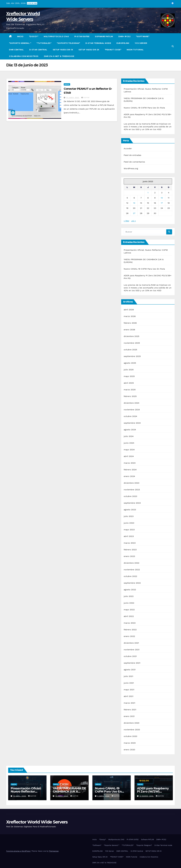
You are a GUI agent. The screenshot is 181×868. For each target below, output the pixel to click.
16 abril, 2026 (20, 796)
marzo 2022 (130, 623)
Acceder (128, 148)
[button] (173, 46)
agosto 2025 (130, 363)
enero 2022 (129, 636)
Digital (67, 84)
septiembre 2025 (132, 356)
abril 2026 (129, 310)
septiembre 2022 (132, 583)
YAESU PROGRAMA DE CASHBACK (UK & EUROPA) (69, 791)
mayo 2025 (129, 376)
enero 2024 (129, 476)
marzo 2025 (130, 390)
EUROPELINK (123, 43)
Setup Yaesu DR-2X (89, 50)
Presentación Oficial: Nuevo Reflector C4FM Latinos (26, 791)
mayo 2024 (129, 450)
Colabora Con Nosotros (24, 56)
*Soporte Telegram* (68, 43)
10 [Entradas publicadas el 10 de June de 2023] (162, 198)
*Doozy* (34, 36)
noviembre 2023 (132, 490)
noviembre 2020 (132, 730)
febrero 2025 (130, 396)
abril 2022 (129, 616)
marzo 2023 (130, 543)
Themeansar (54, 851)
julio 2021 (128, 676)
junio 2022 (129, 603)
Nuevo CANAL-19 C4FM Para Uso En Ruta (144, 108)
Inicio (20, 36)
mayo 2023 (129, 530)
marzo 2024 (130, 463)
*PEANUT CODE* (113, 50)
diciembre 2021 (131, 643)
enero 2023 (129, 556)
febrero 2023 (130, 550)
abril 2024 (129, 456)
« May (126, 221)
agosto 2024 (130, 430)
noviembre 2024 (132, 410)
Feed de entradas (132, 155)
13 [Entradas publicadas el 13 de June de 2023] (134, 203)
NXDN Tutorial (135, 50)
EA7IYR (85, 98)
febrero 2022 (130, 630)
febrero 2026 (130, 323)
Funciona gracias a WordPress (18, 851)
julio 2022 (129, 596)
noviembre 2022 (132, 570)
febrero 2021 (130, 710)
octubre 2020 (130, 736)
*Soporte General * (20, 43)
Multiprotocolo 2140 (56, 36)
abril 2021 (129, 696)
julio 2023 (129, 516)
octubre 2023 (130, 496)
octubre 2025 (130, 350)
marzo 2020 (130, 743)
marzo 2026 (130, 316)
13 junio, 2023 (73, 98)
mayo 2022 (129, 610)
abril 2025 (129, 383)
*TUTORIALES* (44, 43)
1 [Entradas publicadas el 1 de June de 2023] (148, 193)
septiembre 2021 (132, 663)
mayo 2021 (129, 690)
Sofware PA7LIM (104, 36)
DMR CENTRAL (16, 50)
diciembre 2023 (131, 483)
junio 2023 (129, 523)
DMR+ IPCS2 (124, 36)
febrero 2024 (130, 470)
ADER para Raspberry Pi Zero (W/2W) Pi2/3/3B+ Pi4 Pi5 (153, 791)
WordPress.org (131, 168)
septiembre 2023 (132, 503)
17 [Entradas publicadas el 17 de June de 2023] (162, 203)
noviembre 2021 (132, 650)
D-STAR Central (38, 50)
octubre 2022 (130, 576)
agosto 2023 (130, 510)
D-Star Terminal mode (98, 43)
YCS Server (141, 43)
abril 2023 (129, 536)
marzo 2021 (129, 703)
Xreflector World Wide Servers (37, 822)
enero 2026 (129, 330)
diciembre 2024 (131, 403)
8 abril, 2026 (104, 796)
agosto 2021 (130, 670)
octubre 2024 (130, 416)
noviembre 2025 (132, 343)
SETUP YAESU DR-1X (63, 50)
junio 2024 (129, 443)
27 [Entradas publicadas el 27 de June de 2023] (134, 213)
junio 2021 (129, 683)
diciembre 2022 (131, 563)
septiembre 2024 (132, 423)
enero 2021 (129, 716)
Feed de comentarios (134, 162)
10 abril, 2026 (62, 796)
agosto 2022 (130, 590)
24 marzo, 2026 (147, 796)
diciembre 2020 (131, 723)
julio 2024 (129, 436)
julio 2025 (129, 370)
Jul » (133, 221)
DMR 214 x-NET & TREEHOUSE (59, 56)
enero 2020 (129, 750)
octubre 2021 (130, 656)
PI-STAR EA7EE (82, 36)
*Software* (143, 36)
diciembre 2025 (131, 336)
